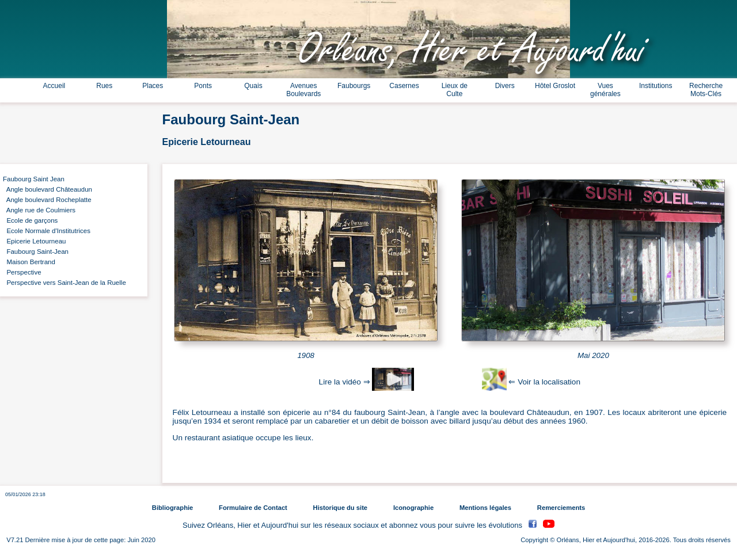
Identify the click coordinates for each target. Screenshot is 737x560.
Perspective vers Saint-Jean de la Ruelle (64, 283)
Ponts (203, 86)
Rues (104, 86)
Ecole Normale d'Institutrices (47, 231)
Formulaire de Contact (253, 508)
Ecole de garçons (30, 220)
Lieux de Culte (455, 90)
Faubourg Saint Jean (34, 179)
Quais (253, 86)
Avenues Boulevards (303, 90)
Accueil (54, 86)
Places (153, 86)
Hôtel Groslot (555, 86)
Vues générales (605, 90)
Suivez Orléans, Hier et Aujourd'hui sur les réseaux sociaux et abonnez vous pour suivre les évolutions (354, 525)
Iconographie (413, 508)
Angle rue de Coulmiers (39, 210)
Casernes (404, 86)
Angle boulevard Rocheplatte (47, 200)
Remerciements (561, 508)
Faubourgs (354, 86)
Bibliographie (172, 508)
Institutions (656, 86)
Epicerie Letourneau (34, 241)
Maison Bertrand (29, 262)
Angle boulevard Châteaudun (48, 189)
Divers (505, 86)
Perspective (22, 272)
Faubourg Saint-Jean (36, 252)
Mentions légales (485, 508)
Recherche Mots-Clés (706, 90)
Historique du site (340, 508)
